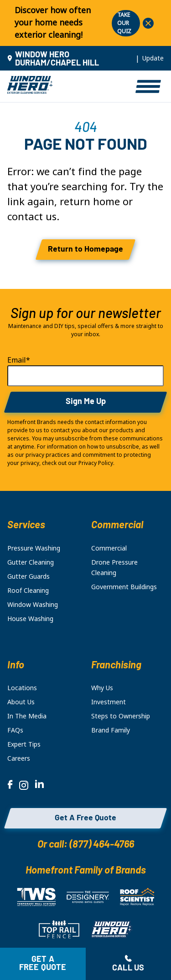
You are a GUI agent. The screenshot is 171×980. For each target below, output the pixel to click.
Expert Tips (24, 744)
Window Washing (33, 605)
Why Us (102, 688)
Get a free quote (43, 964)
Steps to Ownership (121, 716)
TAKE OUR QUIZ (124, 23)
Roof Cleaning (28, 591)
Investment (109, 702)
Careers (19, 758)
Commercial (109, 548)
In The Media (27, 716)
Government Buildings (124, 587)
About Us (21, 702)
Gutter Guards (28, 576)
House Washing (30, 619)
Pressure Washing (34, 548)
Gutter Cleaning (31, 562)
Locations (22, 688)
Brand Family (111, 730)
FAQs (15, 730)
